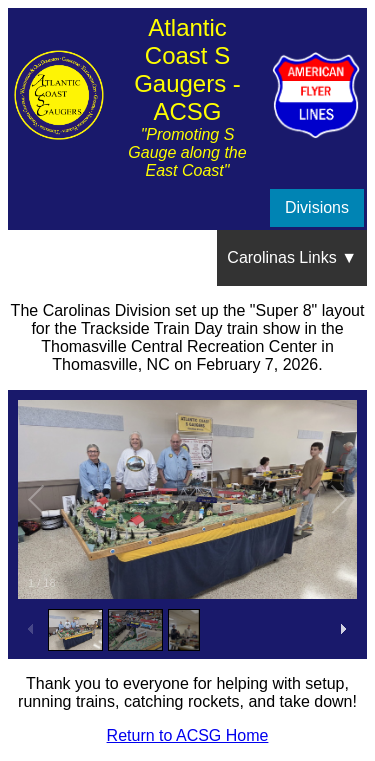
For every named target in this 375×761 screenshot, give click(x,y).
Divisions (317, 207)
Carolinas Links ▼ (292, 257)
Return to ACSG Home (188, 735)
